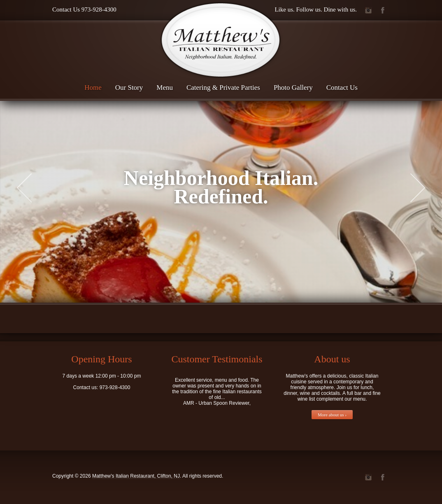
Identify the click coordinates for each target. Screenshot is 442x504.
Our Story (129, 87)
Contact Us (342, 87)
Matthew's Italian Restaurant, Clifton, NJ (136, 476)
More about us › (332, 415)
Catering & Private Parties (223, 87)
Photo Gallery (293, 87)
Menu (165, 87)
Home (93, 87)
